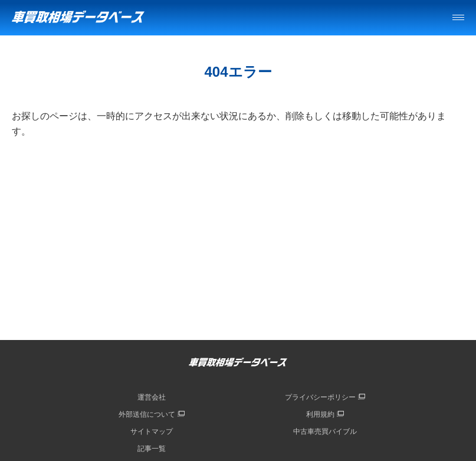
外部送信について (147, 414)
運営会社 (152, 397)
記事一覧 (152, 449)
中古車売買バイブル (325, 431)
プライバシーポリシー (320, 397)
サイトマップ (152, 431)
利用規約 (320, 414)
